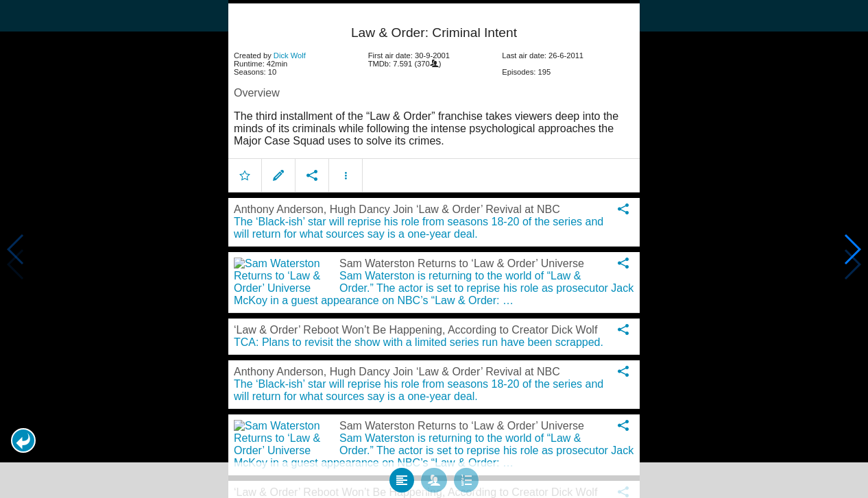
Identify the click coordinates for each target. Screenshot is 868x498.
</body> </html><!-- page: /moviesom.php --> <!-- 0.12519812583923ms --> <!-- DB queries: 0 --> (434, 249)
